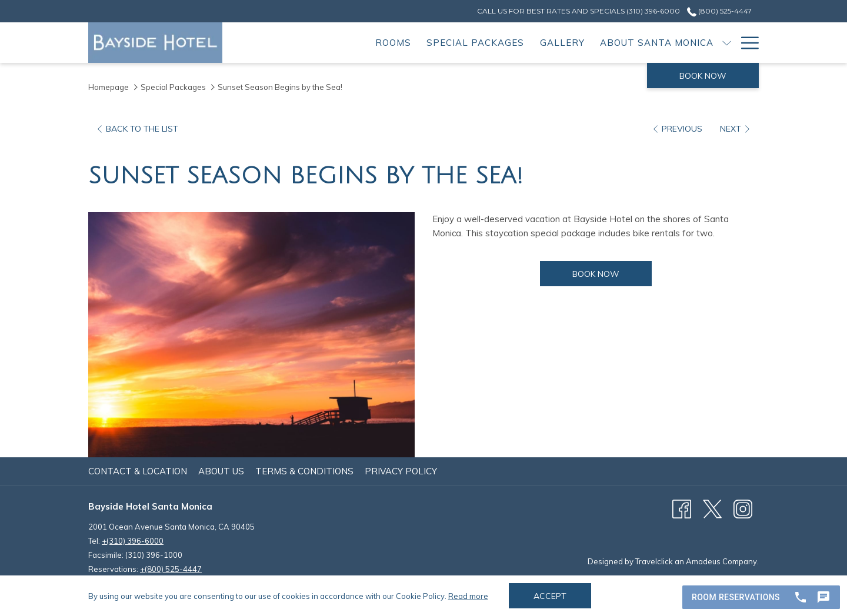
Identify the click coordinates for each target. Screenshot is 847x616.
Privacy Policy (401, 471)
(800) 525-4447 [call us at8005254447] (719, 11)
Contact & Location (138, 471)
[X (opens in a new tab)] (712, 508)
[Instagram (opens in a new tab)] (743, 508)
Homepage (109, 87)
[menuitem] (393, 43)
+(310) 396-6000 (133, 541)
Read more (468, 596)
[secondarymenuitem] (578, 11)
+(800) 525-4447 (171, 569)
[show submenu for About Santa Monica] (727, 43)
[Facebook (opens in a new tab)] (682, 508)
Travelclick (654, 561)
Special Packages (173, 87)
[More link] (746, 43)
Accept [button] (550, 596)
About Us (221, 471)
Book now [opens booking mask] (703, 76)
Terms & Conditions (304, 471)
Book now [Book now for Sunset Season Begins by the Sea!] (612, 274)
